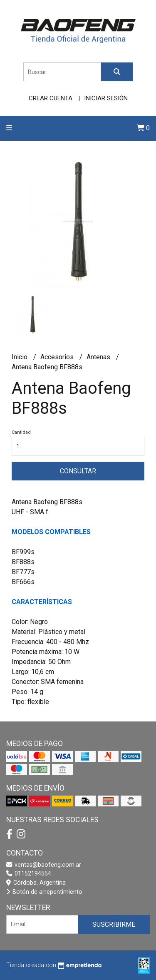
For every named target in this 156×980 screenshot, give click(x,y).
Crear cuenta (51, 98)
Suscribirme (114, 924)
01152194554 (29, 874)
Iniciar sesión (106, 98)
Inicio (20, 357)
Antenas (99, 357)
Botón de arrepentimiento (44, 892)
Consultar (78, 471)
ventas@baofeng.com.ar (44, 865)
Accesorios (58, 357)
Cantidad (21, 432)
